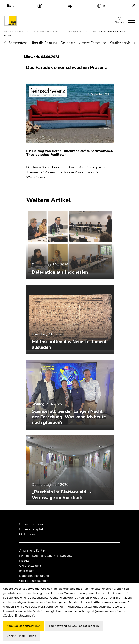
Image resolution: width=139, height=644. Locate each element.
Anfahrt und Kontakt (33, 551)
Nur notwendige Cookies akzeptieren (74, 626)
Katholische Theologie (46, 32)
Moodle (24, 561)
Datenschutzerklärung (34, 576)
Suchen (120, 21)
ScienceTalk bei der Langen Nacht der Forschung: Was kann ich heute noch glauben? (69, 417)
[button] (10, 6)
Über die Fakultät (44, 43)
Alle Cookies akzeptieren (24, 626)
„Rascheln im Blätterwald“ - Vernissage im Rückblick (62, 495)
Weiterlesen (36, 177)
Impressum (27, 571)
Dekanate (68, 43)
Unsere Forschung (93, 43)
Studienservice (121, 43)
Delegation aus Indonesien (60, 272)
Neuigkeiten (75, 32)
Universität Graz (14, 32)
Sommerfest (18, 43)
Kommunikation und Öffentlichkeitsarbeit (47, 556)
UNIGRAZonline (30, 566)
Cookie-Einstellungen (34, 581)
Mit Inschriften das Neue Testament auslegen (69, 344)
